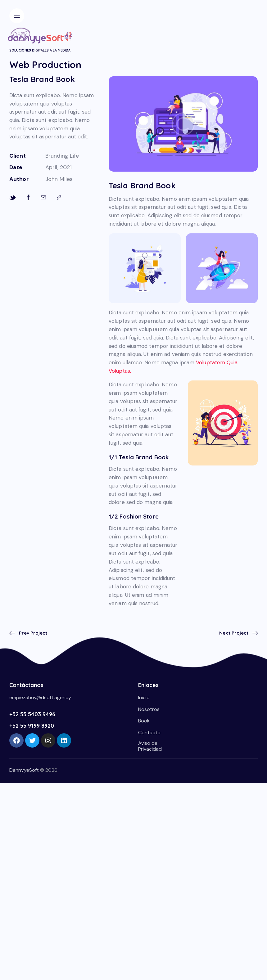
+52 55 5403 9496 (32, 714)
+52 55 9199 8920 (32, 726)
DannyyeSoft (24, 770)
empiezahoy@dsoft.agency (40, 697)
